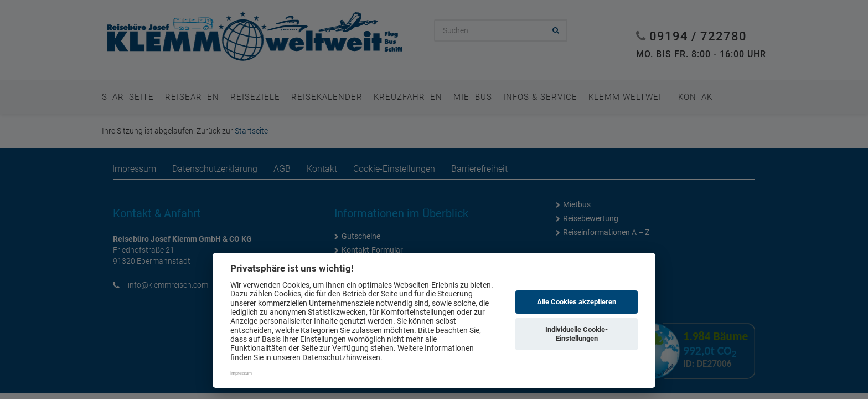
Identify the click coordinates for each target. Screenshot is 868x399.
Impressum (241, 373)
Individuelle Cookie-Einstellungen (577, 334)
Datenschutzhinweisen (341, 357)
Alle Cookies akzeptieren (577, 302)
